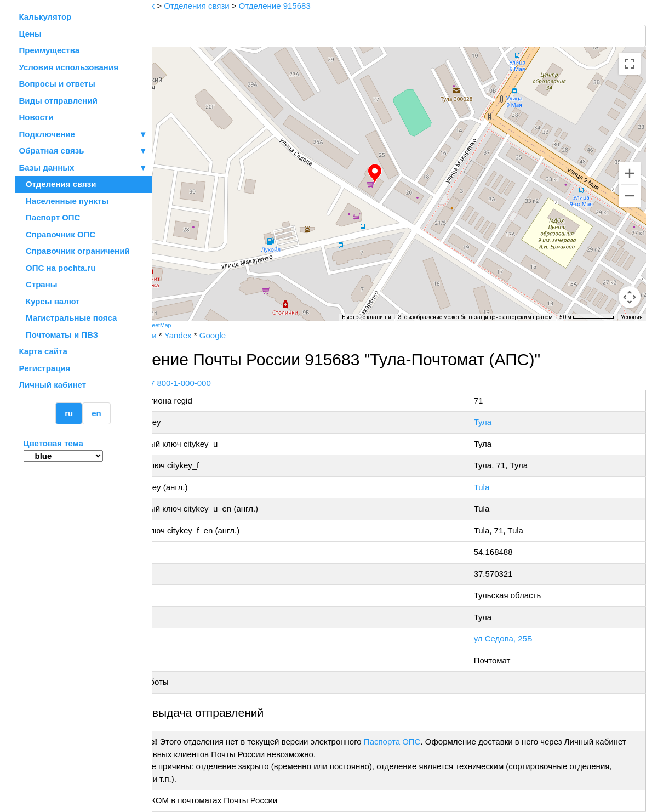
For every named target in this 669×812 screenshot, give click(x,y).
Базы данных (47, 167)
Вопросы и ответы (57, 84)
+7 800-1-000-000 (234, 383)
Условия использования (69, 67)
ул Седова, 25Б (521, 638)
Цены (30, 34)
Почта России (187, 335)
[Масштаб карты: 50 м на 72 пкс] (587, 317)
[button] (403, 174)
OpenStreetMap (207, 325)
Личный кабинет (53, 385)
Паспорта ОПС (448, 742)
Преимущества (50, 50)
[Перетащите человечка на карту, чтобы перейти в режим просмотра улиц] (630, 297)
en (96, 413)
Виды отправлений (58, 101)
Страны (38, 284)
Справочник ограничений (75, 251)
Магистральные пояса (68, 318)
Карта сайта (43, 351)
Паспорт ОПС (50, 217)
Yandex (234, 335)
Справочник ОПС (58, 234)
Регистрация (45, 368)
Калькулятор (45, 17)
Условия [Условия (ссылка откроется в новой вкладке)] (632, 317)
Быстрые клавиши (367, 317)
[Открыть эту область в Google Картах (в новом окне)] (181, 314)
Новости (36, 117)
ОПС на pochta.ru (58, 268)
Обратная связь (83, 151)
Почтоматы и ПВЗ (59, 335)
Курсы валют (50, 301)
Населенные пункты (64, 201)
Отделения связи (58, 184)
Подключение (83, 135)
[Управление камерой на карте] (630, 258)
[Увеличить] (630, 173)
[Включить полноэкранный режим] (630, 64)
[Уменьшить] (630, 196)
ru (69, 413)
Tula (500, 487)
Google (268, 335)
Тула (501, 422)
